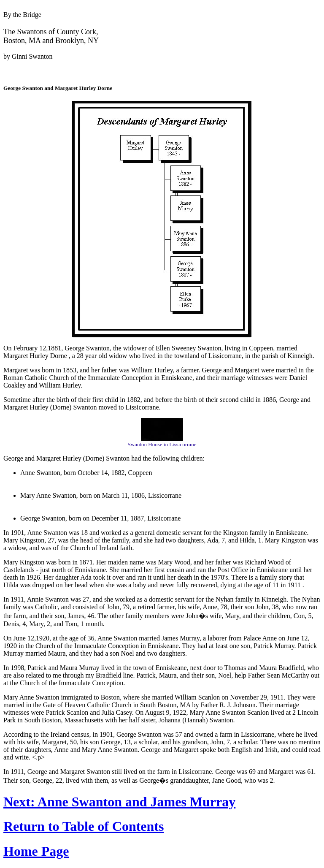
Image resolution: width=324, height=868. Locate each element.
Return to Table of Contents (84, 826)
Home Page (36, 851)
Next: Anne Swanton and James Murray (119, 802)
